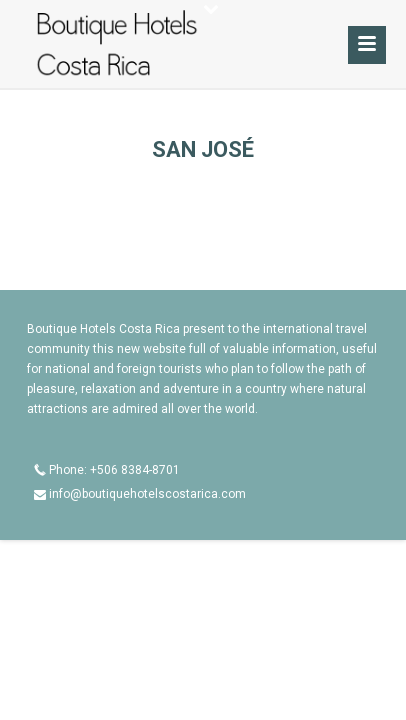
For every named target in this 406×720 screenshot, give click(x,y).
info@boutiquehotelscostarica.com (147, 494)
